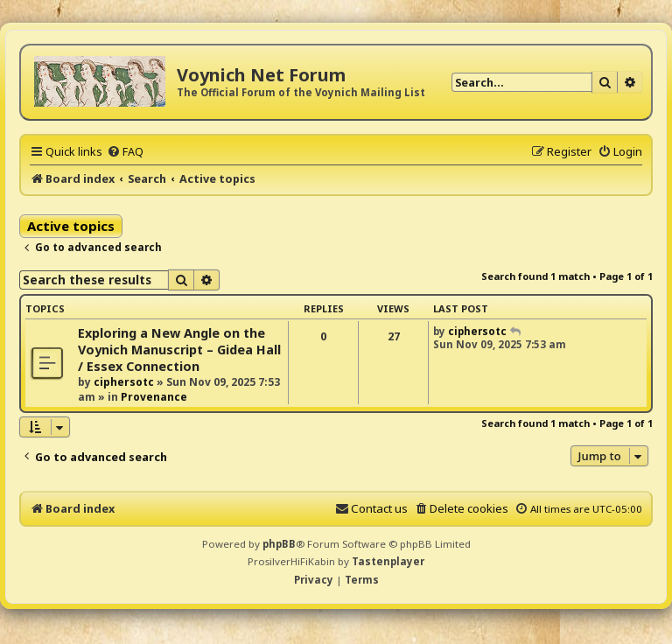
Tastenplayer (388, 561)
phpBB (279, 544)
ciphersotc (124, 382)
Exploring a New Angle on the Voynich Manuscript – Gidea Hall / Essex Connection (179, 350)
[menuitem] (125, 151)
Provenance (154, 397)
